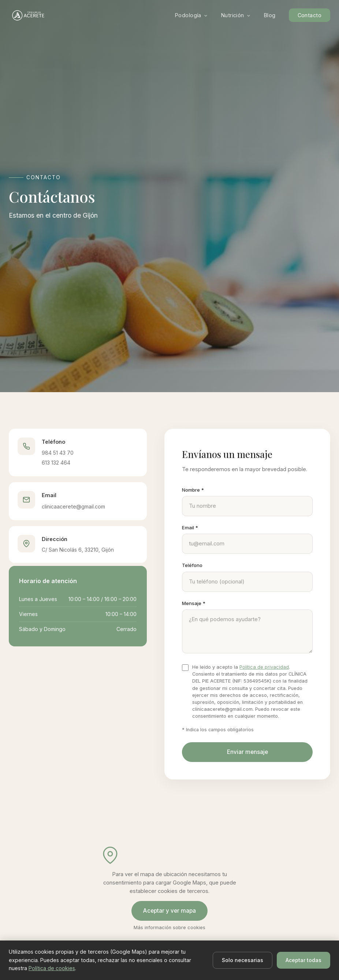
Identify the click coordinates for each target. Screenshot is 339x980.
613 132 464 (56, 463)
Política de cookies (52, 968)
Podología (191, 15)
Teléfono (192, 565)
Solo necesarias (243, 960)
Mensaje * (194, 603)
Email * (190, 527)
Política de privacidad (264, 667)
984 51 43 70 (58, 453)
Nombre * (193, 490)
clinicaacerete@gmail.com (73, 506)
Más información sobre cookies (169, 928)
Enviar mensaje (247, 752)
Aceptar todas (303, 960)
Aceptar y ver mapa (169, 911)
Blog (270, 15)
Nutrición (236, 15)
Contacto (310, 15)
